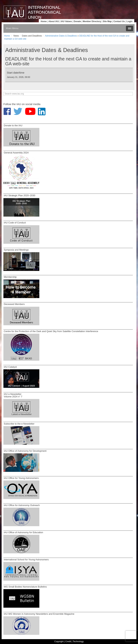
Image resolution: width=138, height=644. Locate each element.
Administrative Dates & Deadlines (61, 36)
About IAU (54, 21)
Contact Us (119, 21)
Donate (77, 21)
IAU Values (66, 21)
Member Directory (92, 21)
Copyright (59, 641)
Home (44, 21)
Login (129, 21)
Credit (68, 641)
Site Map (107, 21)
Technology (78, 641)
